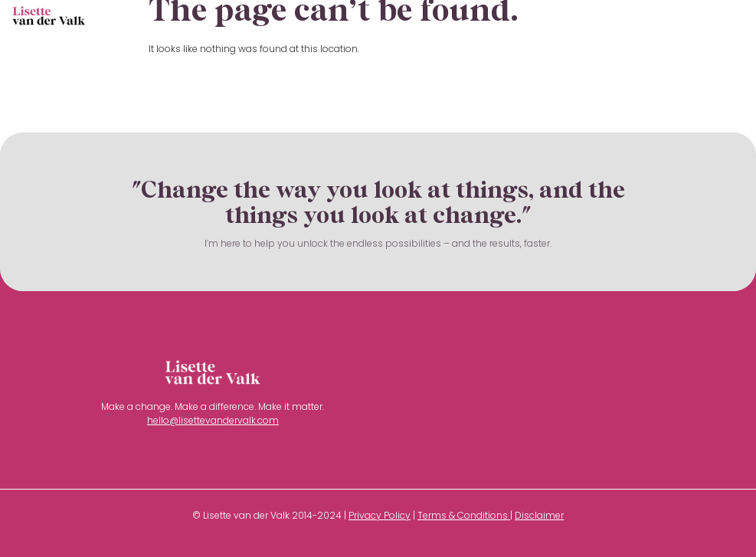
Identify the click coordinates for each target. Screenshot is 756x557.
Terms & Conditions (463, 515)
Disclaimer (539, 515)
